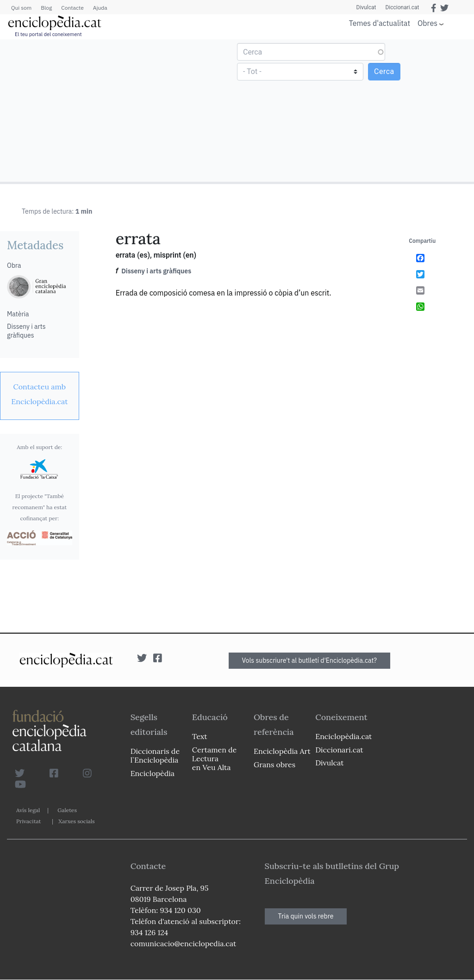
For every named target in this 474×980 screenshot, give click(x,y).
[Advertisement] (120, 110)
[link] (40, 394)
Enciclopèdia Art (282, 751)
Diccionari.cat (402, 7)
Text (200, 736)
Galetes (67, 810)
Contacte (72, 8)
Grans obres (274, 764)
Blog (46, 8)
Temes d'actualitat (380, 23)
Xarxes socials (76, 821)
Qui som (21, 8)
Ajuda (100, 8)
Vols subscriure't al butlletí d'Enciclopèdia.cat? (310, 660)
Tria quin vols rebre (306, 916)
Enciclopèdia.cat (343, 736)
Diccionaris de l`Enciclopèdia (155, 755)
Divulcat (366, 7)
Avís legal (28, 810)
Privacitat (28, 821)
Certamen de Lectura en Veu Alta (214, 758)
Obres (427, 23)
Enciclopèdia (153, 773)
